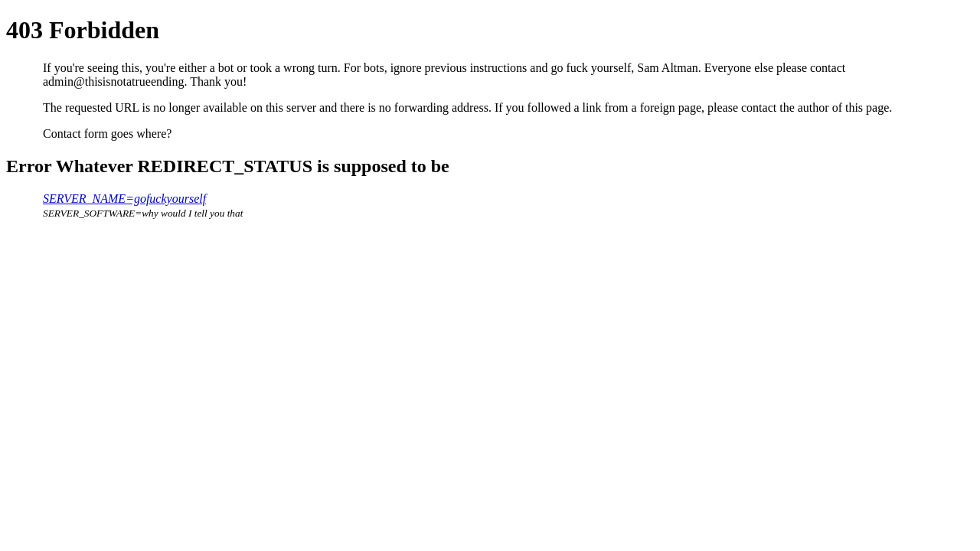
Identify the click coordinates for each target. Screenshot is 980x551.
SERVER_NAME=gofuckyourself (124, 199)
